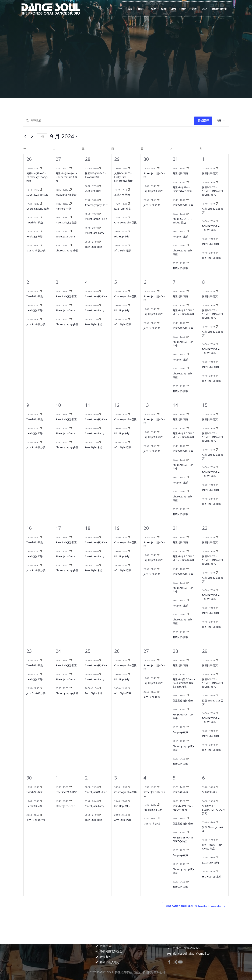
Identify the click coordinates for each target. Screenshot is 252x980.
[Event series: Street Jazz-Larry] (100, 228)
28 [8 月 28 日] (88, 159)
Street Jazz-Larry (95, 233)
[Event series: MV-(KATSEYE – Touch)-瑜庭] (217, 221)
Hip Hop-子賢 (63, 209)
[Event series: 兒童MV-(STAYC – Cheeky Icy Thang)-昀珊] (41, 168)
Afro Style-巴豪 (123, 250)
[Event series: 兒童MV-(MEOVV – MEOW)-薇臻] (187, 801)
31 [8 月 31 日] (175, 159)
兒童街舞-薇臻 (181, 173)
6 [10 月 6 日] (203, 778)
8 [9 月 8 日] (203, 282)
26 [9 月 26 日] (117, 651)
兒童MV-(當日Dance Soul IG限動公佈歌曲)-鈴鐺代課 (184, 683)
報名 (184, 9)
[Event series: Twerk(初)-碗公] (41, 218)
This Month (42, 136)
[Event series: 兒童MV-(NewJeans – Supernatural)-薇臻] (70, 168)
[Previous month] (25, 136)
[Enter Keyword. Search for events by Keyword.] (109, 121)
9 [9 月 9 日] (28, 405)
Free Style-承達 (94, 247)
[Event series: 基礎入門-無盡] (100, 186)
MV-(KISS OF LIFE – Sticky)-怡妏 (183, 221)
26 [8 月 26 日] (29, 159)
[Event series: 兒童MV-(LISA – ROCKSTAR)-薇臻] (187, 182)
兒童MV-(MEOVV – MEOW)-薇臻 (183, 808)
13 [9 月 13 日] (146, 405)
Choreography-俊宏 (38, 209)
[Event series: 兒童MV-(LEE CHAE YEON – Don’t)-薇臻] (187, 305)
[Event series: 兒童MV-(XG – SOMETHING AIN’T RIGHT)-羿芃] (217, 182)
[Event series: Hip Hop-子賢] (70, 204)
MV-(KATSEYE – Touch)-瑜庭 (211, 228)
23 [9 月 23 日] (29, 651)
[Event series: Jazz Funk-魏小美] (41, 246)
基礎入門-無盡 (93, 191)
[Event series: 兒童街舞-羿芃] (217, 168)
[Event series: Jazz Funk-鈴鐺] (158, 200)
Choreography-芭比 (125, 222)
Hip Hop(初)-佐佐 (153, 191)
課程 (164, 9)
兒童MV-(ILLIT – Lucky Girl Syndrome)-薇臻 (123, 177)
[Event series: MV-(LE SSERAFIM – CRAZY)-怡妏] (187, 833)
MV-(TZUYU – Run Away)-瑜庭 (212, 847)
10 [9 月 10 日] (58, 405)
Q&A (204, 9)
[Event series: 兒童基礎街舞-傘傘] (187, 200)
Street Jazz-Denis (66, 236)
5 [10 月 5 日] (174, 778)
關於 (142, 9)
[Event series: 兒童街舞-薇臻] (187, 168)
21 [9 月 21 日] (175, 528)
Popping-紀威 (180, 236)
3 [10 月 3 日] (116, 778)
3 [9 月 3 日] (57, 282)
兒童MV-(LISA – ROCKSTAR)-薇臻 (182, 189)
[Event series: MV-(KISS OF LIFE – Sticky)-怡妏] (187, 214)
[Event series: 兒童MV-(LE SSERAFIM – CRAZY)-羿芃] (217, 801)
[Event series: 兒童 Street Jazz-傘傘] (217, 822)
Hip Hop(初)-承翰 (212, 258)
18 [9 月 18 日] (88, 528)
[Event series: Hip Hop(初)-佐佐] (158, 186)
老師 (194, 9)
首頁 (130, 9)
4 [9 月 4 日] (86, 282)
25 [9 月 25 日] (88, 651)
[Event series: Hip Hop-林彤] (129, 232)
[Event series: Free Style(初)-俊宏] (70, 218)
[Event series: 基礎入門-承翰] (129, 190)
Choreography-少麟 (67, 250)
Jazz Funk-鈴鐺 (152, 205)
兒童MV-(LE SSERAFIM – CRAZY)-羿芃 (214, 810)
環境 (174, 9)
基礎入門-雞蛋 (181, 268)
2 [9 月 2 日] (28, 282)
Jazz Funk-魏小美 (36, 250)
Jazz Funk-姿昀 (210, 244)
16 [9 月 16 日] (29, 528)
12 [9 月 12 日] (117, 405)
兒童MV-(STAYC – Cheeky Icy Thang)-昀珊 (37, 177)
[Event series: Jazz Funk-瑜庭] (129, 204)
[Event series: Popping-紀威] (187, 232)
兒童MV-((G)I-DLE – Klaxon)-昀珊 (96, 175)
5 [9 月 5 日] (116, 282)
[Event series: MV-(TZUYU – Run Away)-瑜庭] (217, 840)
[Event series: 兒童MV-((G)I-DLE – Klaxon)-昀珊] (100, 168)
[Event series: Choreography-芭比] (129, 218)
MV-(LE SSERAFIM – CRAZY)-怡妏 (184, 839)
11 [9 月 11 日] (88, 405)
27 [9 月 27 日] (146, 651)
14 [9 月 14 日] (175, 405)
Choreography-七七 (96, 205)
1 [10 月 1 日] (57, 778)
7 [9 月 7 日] (174, 282)
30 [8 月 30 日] (146, 159)
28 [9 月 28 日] (175, 651)
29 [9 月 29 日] (205, 651)
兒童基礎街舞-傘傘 (183, 205)
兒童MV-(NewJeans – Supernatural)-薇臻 (66, 177)
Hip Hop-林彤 (122, 236)
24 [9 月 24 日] (58, 651)
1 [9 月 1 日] (203, 159)
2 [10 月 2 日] (86, 778)
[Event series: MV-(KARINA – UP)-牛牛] (187, 337)
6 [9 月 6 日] (145, 282)
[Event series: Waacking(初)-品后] (70, 190)
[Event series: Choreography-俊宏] (41, 204)
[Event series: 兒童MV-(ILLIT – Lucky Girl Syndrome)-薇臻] (129, 168)
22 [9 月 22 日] (205, 528)
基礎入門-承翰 (122, 195)
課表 (153, 9)
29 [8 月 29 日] (117, 159)
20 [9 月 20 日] (146, 528)
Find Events (203, 121)
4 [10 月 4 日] (145, 778)
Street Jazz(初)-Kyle (37, 195)
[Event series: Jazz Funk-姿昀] (217, 239)
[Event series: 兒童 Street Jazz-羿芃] (217, 204)
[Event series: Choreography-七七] (100, 200)
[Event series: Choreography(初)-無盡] (187, 246)
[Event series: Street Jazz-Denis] (70, 232)
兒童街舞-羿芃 (210, 173)
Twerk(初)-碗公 (35, 222)
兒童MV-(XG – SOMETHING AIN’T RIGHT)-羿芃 (213, 191)
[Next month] (32, 136)
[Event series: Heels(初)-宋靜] (41, 232)
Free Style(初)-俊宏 (66, 222)
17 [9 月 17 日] (58, 528)
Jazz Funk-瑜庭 (123, 209)
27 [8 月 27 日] (58, 159)
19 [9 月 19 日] (117, 528)
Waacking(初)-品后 (66, 195)
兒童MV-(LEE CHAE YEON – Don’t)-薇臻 (184, 312)
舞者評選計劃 (220, 9)
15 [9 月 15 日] (205, 405)
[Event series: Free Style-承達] (100, 242)
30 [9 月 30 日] (29, 778)
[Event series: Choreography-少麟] (70, 246)
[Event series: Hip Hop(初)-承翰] (217, 253)
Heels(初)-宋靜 (34, 236)
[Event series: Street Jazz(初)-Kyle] (41, 190)
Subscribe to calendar (194, 906)
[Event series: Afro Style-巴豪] (129, 246)
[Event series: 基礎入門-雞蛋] (187, 263)
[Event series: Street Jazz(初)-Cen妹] (158, 168)
